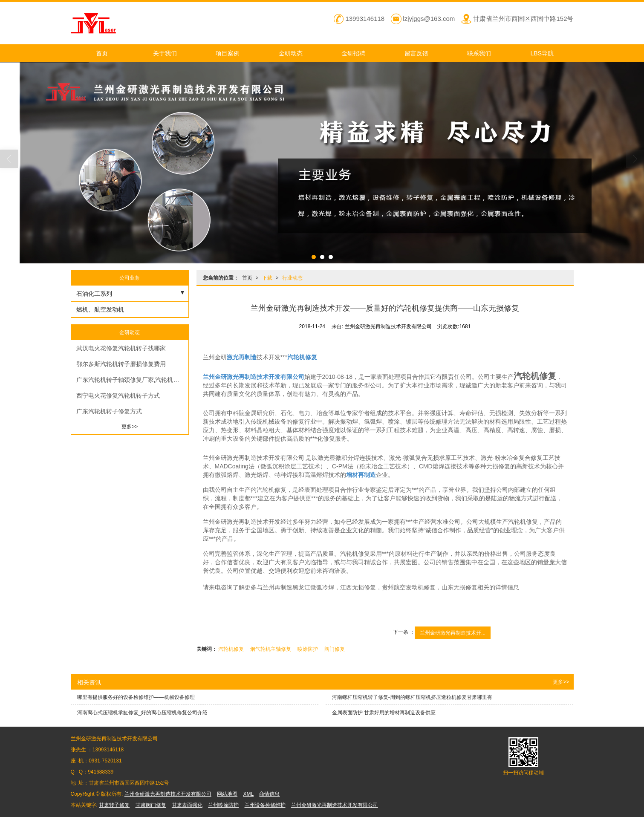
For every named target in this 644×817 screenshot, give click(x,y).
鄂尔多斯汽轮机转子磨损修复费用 (121, 364)
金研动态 (291, 53)
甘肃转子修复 (114, 805)
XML (248, 794)
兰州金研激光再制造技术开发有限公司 (168, 794)
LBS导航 (542, 53)
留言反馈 (416, 53)
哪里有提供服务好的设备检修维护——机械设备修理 (136, 697)
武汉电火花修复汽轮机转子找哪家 (121, 348)
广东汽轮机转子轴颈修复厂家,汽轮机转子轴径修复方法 (132, 380)
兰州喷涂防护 (223, 805)
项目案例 (228, 53)
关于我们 (165, 53)
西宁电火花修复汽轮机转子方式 (118, 396)
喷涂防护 (308, 649)
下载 (267, 278)
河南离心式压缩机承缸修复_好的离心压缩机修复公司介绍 (143, 713)
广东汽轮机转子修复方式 (109, 411)
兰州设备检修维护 (265, 805)
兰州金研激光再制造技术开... (453, 633)
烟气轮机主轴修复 (271, 649)
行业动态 (292, 278)
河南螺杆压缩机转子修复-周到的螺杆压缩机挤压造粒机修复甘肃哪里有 (412, 697)
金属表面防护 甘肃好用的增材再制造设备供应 (384, 713)
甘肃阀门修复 (151, 805)
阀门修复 (335, 649)
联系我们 (479, 53)
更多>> (130, 427)
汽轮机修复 (231, 649)
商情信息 (269, 794)
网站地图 (227, 794)
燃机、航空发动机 (100, 309)
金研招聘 (353, 53)
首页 (102, 53)
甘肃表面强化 (187, 805)
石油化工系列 (94, 294)
